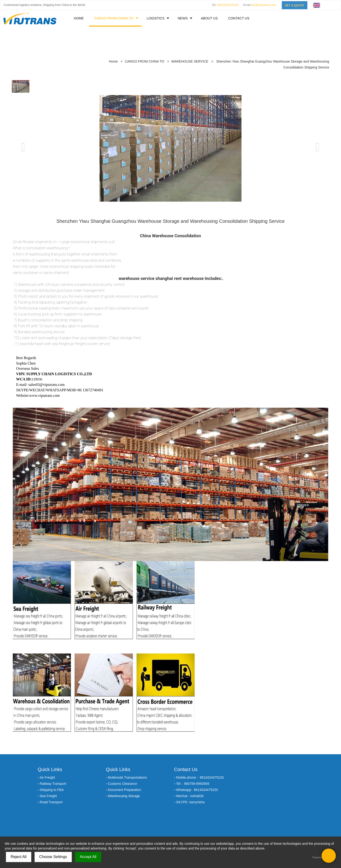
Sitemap (170, 835)
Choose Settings (53, 857)
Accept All (88, 857)
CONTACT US (239, 18)
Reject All (19, 857)
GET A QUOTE (260, 801)
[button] (20, 116)
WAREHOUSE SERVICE (190, 37)
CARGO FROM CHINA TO (114, 18)
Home (113, 37)
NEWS (183, 18)
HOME (79, 18)
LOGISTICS (156, 18)
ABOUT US (209, 18)
